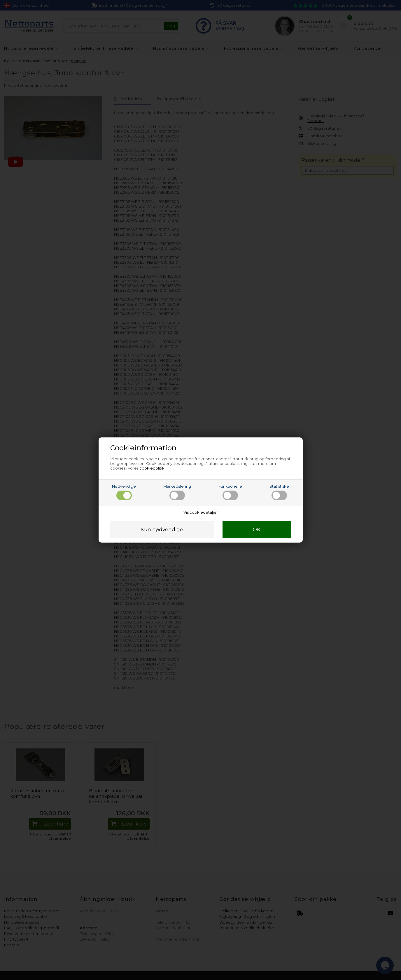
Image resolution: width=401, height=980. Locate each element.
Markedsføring (177, 492)
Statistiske (279, 492)
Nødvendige (124, 492)
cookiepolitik (152, 468)
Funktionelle (230, 492)
